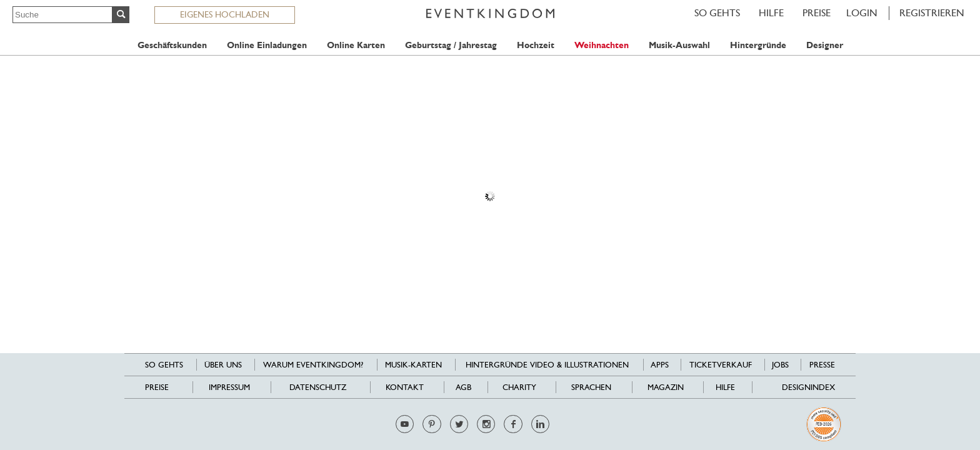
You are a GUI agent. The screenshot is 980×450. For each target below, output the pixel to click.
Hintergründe (758, 45)
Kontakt (405, 387)
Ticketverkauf (721, 365)
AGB (463, 387)
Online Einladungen (267, 45)
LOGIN (862, 13)
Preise (817, 13)
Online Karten (356, 45)
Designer (825, 45)
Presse (822, 365)
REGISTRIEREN (932, 13)
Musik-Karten (413, 365)
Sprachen (591, 387)
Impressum (229, 387)
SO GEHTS (717, 13)
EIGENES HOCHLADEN (225, 14)
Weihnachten (602, 45)
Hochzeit (536, 45)
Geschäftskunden (172, 45)
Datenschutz (318, 387)
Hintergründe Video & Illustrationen (547, 365)
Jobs (780, 365)
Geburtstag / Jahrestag (451, 45)
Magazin (666, 387)
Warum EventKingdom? (313, 365)
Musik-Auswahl (679, 45)
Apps (660, 365)
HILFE (771, 13)
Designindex (808, 387)
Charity (519, 387)
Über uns (223, 365)
